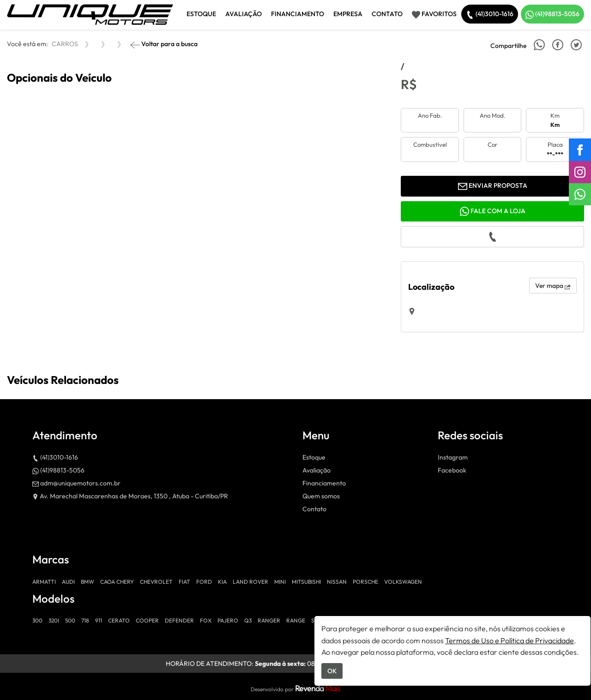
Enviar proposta (493, 186)
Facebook (452, 470)
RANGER (269, 620)
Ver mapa (553, 286)
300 (37, 620)
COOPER (147, 620)
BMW (87, 582)
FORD (204, 582)
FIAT (184, 582)
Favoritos (434, 14)
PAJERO (228, 620)
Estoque (201, 14)
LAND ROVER (250, 582)
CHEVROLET (156, 582)
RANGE (296, 620)
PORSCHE (365, 582)
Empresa (348, 14)
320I (54, 620)
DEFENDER (179, 620)
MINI (280, 582)
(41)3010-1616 (490, 14)
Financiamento (298, 14)
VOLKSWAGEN (403, 582)
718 (85, 620)
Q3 (248, 620)
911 (99, 620)
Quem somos (321, 496)
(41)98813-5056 (552, 14)
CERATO (119, 620)
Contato (387, 14)
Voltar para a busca (164, 45)
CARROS (65, 44)
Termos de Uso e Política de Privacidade (510, 640)
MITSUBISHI (306, 582)
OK (332, 671)
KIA (222, 582)
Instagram (453, 457)
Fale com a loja (493, 212)
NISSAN (337, 582)
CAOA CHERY (117, 582)
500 (70, 620)
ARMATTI (44, 582)
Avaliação (244, 14)
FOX (206, 620)
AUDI (68, 582)
